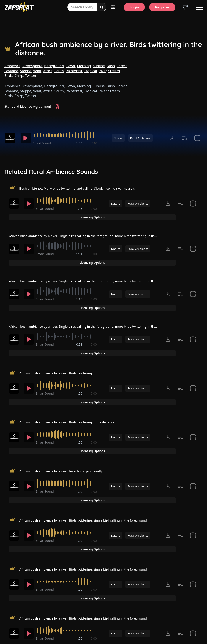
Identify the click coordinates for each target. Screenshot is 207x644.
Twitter (31, 76)
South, (60, 71)
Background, (54, 66)
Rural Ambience (141, 138)
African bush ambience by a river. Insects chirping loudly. (66, 420)
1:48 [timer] (80, 209)
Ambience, (13, 66)
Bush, (111, 66)
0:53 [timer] (80, 322)
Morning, (84, 66)
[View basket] (186, 7)
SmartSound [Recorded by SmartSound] (45, 143)
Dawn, (71, 66)
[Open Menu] (199, 7)
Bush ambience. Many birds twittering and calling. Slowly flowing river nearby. (84, 188)
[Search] (102, 7)
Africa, (48, 71)
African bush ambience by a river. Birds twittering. (60, 341)
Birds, (9, 76)
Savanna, (12, 71)
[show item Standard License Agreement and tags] (197, 138)
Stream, (115, 71)
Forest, (122, 66)
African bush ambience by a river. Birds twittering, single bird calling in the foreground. (91, 460)
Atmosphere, (33, 66)
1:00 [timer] (80, 143)
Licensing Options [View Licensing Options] (180, 189)
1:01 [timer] (80, 246)
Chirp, (19, 76)
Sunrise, (99, 66)
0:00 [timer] (95, 143)
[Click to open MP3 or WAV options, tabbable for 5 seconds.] (172, 138)
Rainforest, (74, 71)
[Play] (27, 138)
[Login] (134, 7)
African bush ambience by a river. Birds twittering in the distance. (109, 49)
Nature (118, 138)
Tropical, (91, 71)
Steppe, (26, 71)
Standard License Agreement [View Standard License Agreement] (28, 106)
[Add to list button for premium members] (185, 138)
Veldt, (38, 71)
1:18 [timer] (80, 284)
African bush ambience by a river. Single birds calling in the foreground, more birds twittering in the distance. (99, 227)
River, (103, 71)
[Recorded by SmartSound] (11, 138)
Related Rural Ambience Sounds (51, 172)
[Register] (162, 7)
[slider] (67, 135)
